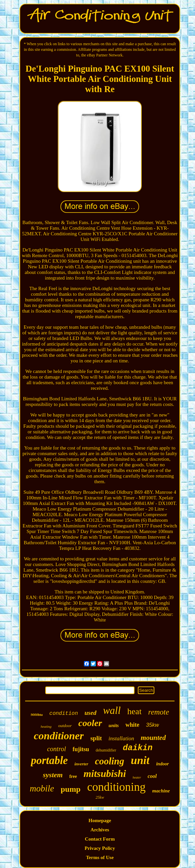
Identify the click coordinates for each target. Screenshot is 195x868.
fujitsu (81, 749)
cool (152, 776)
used (91, 713)
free (73, 776)
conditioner (59, 736)
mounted (153, 738)
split (96, 738)
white (132, 725)
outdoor (65, 726)
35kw (152, 725)
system (53, 775)
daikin (138, 748)
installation (121, 738)
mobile (42, 788)
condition (63, 714)
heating (46, 726)
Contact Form (100, 839)
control (56, 749)
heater (137, 777)
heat (134, 711)
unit (140, 760)
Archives (100, 830)
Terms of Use (100, 857)
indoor (162, 764)
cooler (90, 723)
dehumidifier (106, 750)
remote (158, 712)
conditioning (117, 787)
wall (112, 710)
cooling (110, 761)
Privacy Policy (100, 848)
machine (161, 791)
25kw (100, 797)
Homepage (100, 820)
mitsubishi (105, 773)
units (114, 725)
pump (71, 789)
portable (49, 760)
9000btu (37, 715)
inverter (81, 764)
